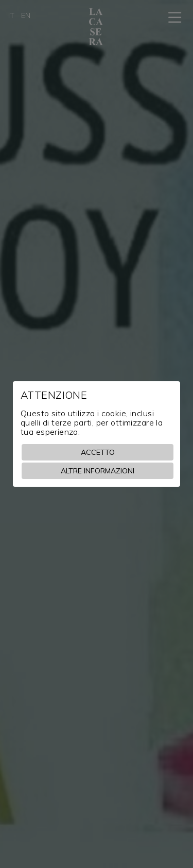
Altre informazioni (98, 471)
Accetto (98, 452)
